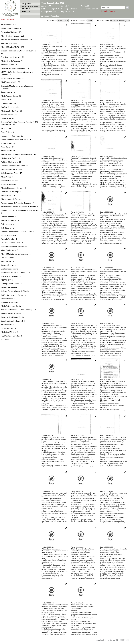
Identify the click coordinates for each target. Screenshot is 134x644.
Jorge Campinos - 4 (9, 235)
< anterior (111, 640)
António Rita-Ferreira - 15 (11, 162)
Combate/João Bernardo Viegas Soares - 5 (18, 232)
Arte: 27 (65, 6)
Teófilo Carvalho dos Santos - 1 (13, 295)
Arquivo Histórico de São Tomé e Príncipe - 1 (19, 310)
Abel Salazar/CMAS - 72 (10, 82)
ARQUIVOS (27, 4)
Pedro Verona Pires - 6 (10, 217)
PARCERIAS (27, 11)
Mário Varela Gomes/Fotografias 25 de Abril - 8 (20, 207)
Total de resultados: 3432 (53, 3)
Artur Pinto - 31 (7, 128)
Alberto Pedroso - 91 (9, 65)
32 (117, 640)
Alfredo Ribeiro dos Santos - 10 (13, 188)
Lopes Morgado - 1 (9, 328)
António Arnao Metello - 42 (12, 107)
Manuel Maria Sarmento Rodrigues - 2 (16, 254)
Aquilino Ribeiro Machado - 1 (12, 313)
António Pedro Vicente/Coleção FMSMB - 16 (19, 154)
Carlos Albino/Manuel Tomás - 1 (14, 317)
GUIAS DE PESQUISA (30, 6)
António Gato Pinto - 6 (10, 220)
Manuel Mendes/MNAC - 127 (13, 47)
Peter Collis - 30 (7, 132)
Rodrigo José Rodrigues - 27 (12, 136)
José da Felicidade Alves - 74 (12, 78)
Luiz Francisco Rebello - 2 (11, 269)
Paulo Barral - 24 (8, 147)
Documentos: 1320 (89, 9)
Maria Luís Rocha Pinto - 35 (12, 111)
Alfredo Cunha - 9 (8, 195)
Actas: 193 (46, 6)
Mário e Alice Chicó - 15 (10, 158)
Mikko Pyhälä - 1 (8, 325)
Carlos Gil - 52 (7, 100)
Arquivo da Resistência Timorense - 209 (17, 40)
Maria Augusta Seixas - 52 (11, 96)
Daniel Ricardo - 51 (9, 103)
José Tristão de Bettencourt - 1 (13, 321)
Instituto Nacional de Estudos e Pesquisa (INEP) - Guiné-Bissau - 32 (20, 123)
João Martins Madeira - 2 (11, 276)
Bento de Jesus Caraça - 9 (11, 192)
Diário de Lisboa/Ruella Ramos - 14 (15, 166)
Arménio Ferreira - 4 (9, 239)
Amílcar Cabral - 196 (9, 43)
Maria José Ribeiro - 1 (10, 332)
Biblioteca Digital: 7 (50, 9)
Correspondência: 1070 (69, 9)
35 (128, 640)
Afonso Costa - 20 (8, 151)
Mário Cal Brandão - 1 (10, 287)
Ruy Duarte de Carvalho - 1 (12, 336)
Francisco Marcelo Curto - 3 (12, 243)
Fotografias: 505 (49, 12)
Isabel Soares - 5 (8, 228)
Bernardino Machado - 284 (12, 32)
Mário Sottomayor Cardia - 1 (12, 306)
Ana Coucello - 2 (7, 261)
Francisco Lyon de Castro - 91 (13, 57)
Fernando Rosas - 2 (9, 258)
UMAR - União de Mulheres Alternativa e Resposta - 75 (17, 73)
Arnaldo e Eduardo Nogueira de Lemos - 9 (17, 203)
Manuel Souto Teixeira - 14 (12, 169)
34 (124, 640)
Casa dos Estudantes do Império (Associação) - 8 (19, 212)
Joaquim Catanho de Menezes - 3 (14, 246)
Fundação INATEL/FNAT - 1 (12, 284)
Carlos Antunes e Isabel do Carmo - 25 (16, 140)
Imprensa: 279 (67, 12)
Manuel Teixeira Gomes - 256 (13, 36)
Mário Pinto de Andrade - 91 (12, 61)
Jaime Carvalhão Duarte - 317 (13, 28)
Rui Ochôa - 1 (6, 340)
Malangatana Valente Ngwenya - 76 (15, 68)
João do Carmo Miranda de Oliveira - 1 (16, 291)
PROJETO (26, 9)
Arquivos (45, 16)
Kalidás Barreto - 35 (9, 115)
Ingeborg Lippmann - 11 (10, 184)
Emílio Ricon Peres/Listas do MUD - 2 (15, 273)
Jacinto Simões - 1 (8, 299)
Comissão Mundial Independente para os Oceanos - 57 (17, 87)
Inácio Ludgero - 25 (9, 143)
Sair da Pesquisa (7, 19)
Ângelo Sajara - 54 (8, 92)
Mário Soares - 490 (9, 25)
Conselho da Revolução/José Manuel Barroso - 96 (19, 52)
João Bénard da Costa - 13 (12, 173)
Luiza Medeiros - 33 (9, 118)
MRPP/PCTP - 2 (7, 280)
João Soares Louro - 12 (10, 181)
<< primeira (101, 640)
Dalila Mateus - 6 (8, 224)
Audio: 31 (85, 6)
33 (121, 640)
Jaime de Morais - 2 (9, 265)
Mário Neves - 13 (8, 177)
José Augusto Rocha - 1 (10, 302)
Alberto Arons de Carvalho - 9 (13, 199)
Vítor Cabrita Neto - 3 (10, 250)
